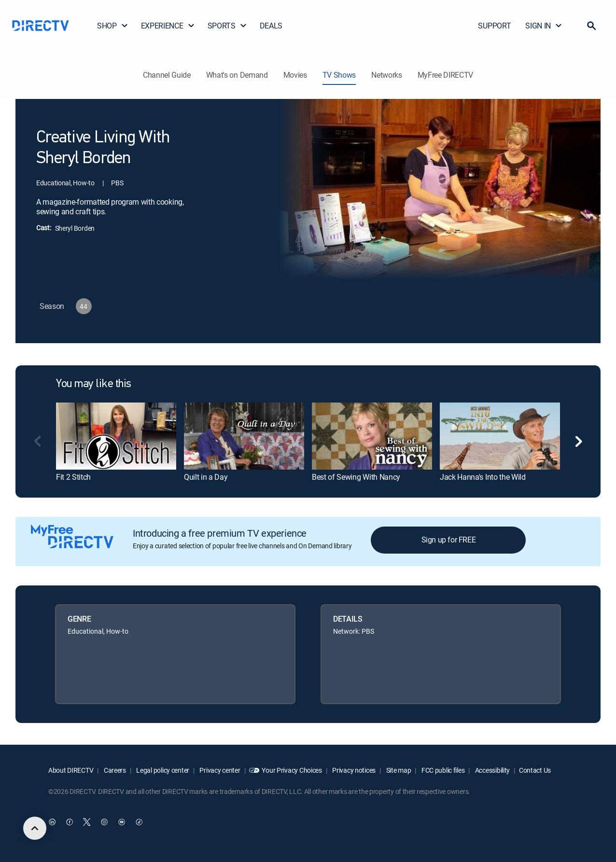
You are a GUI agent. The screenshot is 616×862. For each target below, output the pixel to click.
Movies (295, 75)
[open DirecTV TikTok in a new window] (139, 822)
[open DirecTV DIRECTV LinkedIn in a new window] (52, 822)
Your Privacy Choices (292, 770)
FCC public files (442, 770)
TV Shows (339, 75)
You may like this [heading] (94, 384)
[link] (116, 436)
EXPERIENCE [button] (168, 26)
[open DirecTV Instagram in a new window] (104, 822)
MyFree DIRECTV (446, 75)
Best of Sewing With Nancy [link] (356, 477)
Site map (398, 770)
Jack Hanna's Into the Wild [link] (483, 477)
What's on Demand (237, 75)
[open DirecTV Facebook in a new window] (70, 822)
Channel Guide (167, 75)
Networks (386, 75)
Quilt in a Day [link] (206, 477)
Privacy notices (354, 770)
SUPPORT (494, 26)
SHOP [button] (113, 26)
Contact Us (535, 770)
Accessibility (492, 770)
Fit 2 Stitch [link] (73, 477)
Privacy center (219, 770)
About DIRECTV (71, 770)
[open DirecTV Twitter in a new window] (87, 822)
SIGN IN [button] (544, 26)
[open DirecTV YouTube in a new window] (122, 822)
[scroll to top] (35, 828)
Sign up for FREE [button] (449, 540)
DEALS (271, 26)
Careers (114, 770)
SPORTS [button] (227, 26)
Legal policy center (162, 770)
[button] (591, 26)
